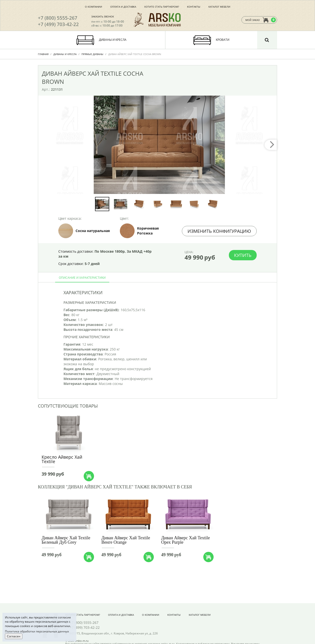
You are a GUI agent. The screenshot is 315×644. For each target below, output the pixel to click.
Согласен (14, 636)
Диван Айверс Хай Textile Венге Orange (126, 540)
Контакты (194, 7)
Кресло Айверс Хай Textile (62, 459)
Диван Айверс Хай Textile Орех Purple (186, 540)
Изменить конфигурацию (219, 231)
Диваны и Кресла (65, 54)
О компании (94, 7)
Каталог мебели (219, 7)
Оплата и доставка (123, 7)
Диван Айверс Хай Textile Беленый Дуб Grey (66, 540)
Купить (243, 255)
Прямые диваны (92, 54)
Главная (43, 54)
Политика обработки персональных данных (37, 631)
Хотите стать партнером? (162, 7)
